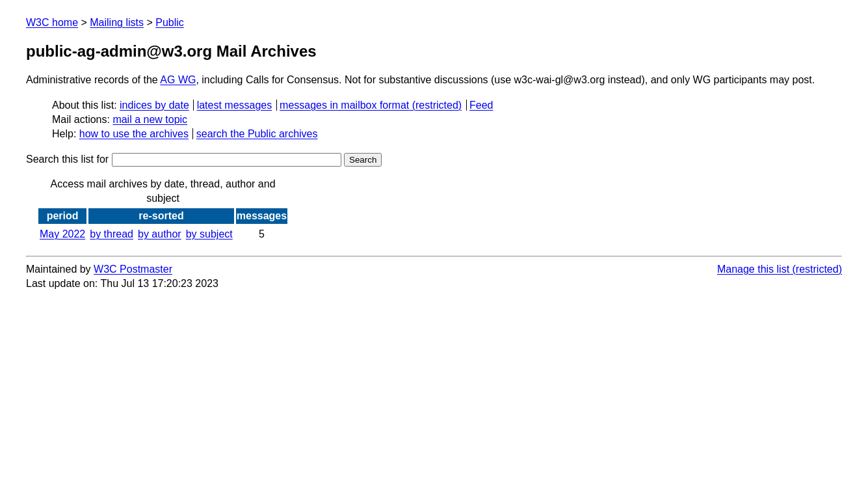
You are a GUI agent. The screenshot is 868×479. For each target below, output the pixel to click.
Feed (481, 105)
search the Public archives (257, 134)
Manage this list (753, 269)
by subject (209, 234)
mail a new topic (150, 119)
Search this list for (184, 159)
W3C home (52, 22)
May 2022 (62, 234)
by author (160, 234)
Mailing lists (117, 22)
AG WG (178, 80)
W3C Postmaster (133, 269)
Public (170, 22)
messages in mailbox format (344, 105)
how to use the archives (134, 134)
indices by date (154, 105)
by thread (112, 234)
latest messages (235, 105)
